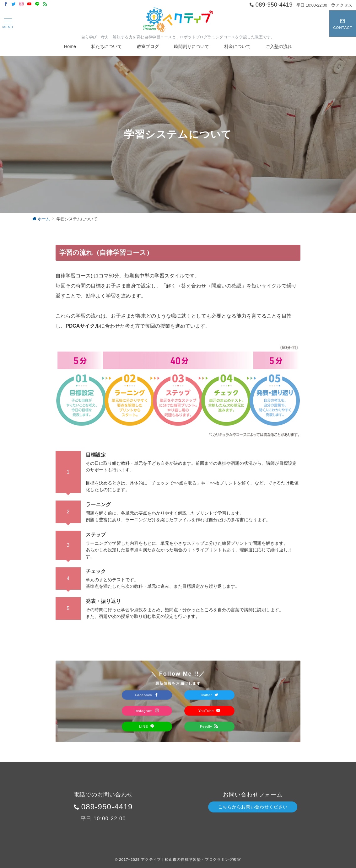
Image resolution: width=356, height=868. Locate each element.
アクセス (342, 5)
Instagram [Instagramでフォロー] (147, 711)
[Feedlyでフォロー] (45, 4)
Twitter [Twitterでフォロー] (209, 695)
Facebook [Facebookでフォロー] (147, 695)
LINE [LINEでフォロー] (147, 726)
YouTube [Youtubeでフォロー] (209, 711)
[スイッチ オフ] (343, 24)
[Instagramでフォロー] (22, 4)
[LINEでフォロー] (37, 4)
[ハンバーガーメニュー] (8, 24)
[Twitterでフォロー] (14, 4)
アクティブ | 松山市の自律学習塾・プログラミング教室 (191, 859)
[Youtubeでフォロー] (29, 4)
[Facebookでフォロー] (6, 4)
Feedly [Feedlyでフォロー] (209, 726)
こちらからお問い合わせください (253, 807)
